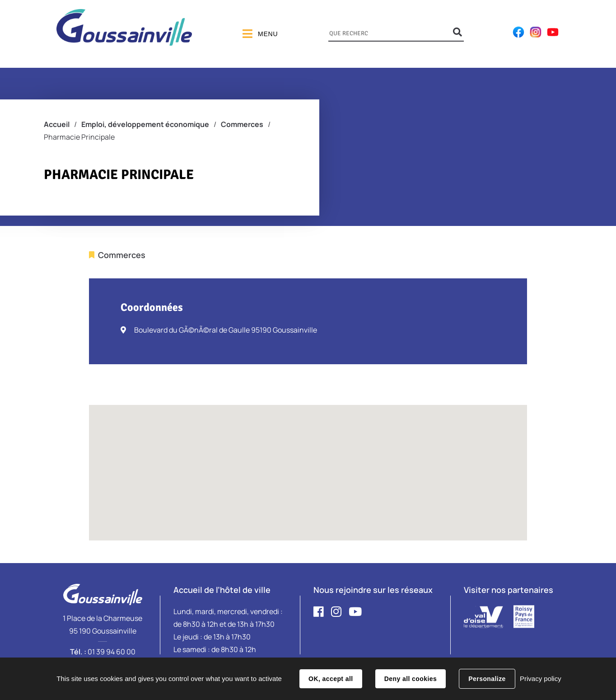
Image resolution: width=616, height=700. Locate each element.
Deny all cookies (411, 679)
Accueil (57, 124)
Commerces (242, 124)
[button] (308, 464)
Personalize (487, 679)
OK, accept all (331, 679)
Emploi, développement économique (145, 124)
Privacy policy (541, 679)
